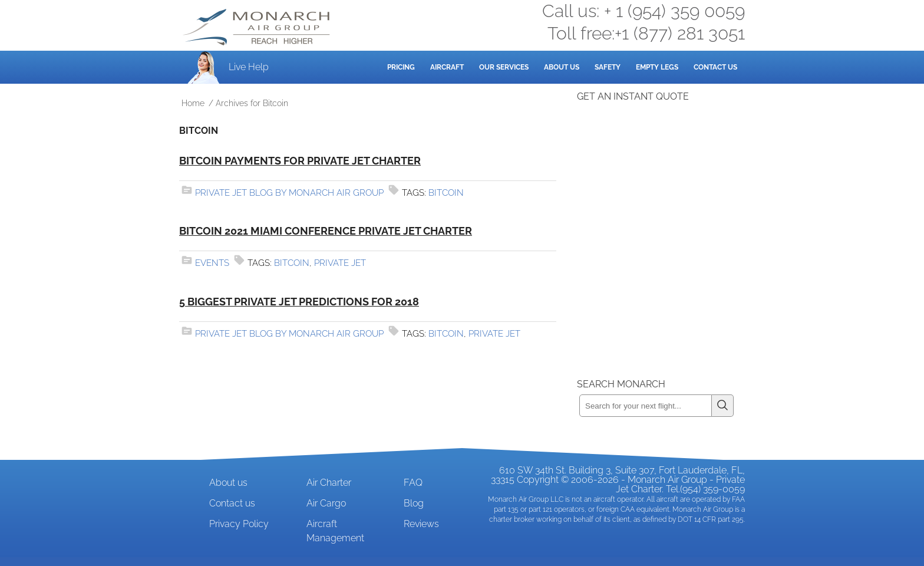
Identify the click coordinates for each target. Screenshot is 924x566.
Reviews (421, 524)
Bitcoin (446, 193)
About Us (562, 67)
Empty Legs (657, 67)
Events (212, 263)
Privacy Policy (239, 524)
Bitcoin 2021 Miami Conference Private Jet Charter (326, 231)
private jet (340, 263)
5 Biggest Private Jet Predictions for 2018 (299, 302)
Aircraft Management (335, 531)
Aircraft (447, 67)
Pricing (401, 67)
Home (193, 103)
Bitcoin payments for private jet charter (300, 161)
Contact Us (715, 67)
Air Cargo (326, 503)
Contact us (232, 503)
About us (228, 483)
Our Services (504, 67)
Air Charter (329, 483)
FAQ (413, 483)
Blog (414, 503)
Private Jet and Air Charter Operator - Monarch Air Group (258, 27)
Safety (608, 67)
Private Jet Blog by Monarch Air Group (289, 193)
